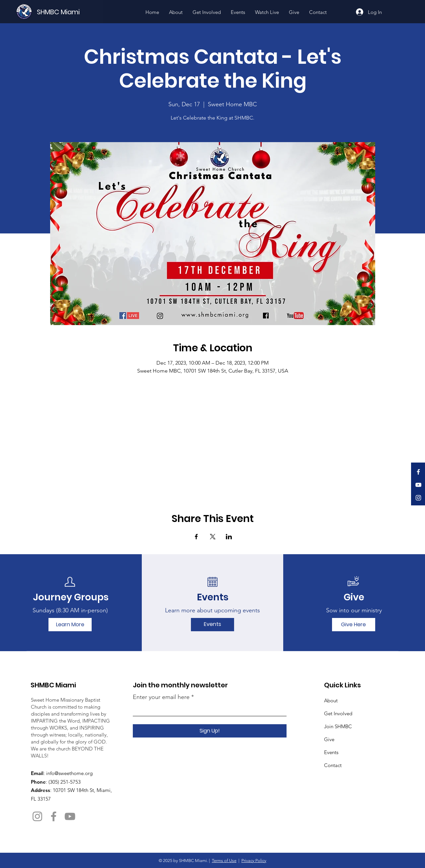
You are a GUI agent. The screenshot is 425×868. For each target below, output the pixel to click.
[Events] (212, 625)
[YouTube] (418, 485)
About (331, 700)
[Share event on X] (213, 537)
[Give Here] (354, 625)
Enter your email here (161, 697)
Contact (333, 765)
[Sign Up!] (210, 731)
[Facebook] (418, 472)
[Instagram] (418, 498)
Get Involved (338, 713)
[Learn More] (70, 625)
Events (331, 752)
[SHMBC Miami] (69, 12)
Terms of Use (224, 861)
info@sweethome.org (69, 773)
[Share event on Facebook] (196, 537)
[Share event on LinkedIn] (229, 537)
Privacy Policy (254, 861)
